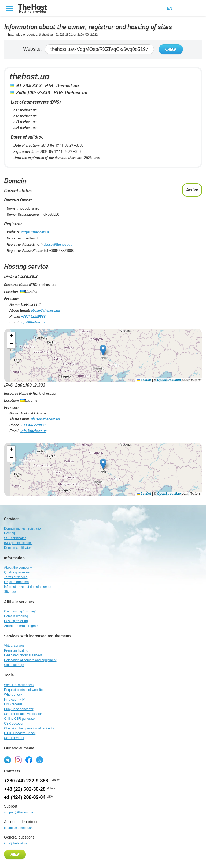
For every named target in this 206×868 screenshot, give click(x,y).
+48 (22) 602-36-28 (25, 789)
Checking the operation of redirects (29, 728)
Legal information (16, 582)
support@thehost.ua (19, 812)
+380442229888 (33, 316)
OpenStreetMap (169, 380)
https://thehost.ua (35, 232)
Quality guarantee (17, 572)
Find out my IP (14, 699)
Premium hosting (16, 650)
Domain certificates (18, 548)
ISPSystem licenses (18, 543)
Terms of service (16, 577)
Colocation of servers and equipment (30, 660)
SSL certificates (15, 538)
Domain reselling (16, 616)
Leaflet (144, 380)
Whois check (13, 695)
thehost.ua (46, 35)
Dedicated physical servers (23, 655)
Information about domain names (27, 587)
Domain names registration (23, 528)
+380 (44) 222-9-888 (26, 781)
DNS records (13, 704)
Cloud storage (14, 665)
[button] (103, 350)
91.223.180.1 (64, 35)
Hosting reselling (16, 621)
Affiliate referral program (21, 626)
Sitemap (10, 592)
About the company (18, 568)
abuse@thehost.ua (58, 244)
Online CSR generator (20, 719)
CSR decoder (14, 724)
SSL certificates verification (23, 714)
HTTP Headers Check (20, 733)
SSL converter (14, 738)
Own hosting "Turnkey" (20, 611)
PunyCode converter (19, 709)
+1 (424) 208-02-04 (25, 797)
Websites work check (19, 685)
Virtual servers (14, 646)
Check (171, 50)
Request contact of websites (24, 690)
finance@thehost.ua (18, 828)
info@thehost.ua (33, 322)
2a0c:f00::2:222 (87, 35)
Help (15, 855)
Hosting (10, 533)
